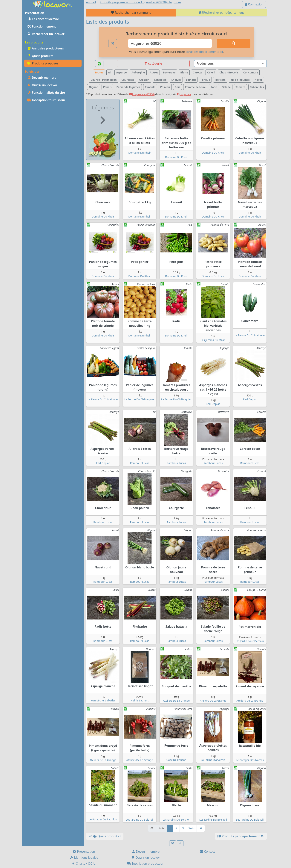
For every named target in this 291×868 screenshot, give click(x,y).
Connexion (254, 4)
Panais (107, 87)
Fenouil (205, 80)
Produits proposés (43, 63)
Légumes (184, 94)
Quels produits (40, 56)
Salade (227, 87)
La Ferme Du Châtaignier (250, 335)
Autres (154, 72)
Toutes (99, 72)
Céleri (211, 72)
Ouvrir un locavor (42, 85)
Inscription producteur (145, 864)
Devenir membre (42, 78)
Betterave (169, 72)
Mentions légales (84, 858)
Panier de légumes (128, 87)
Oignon (94, 87)
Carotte (198, 72)
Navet (258, 80)
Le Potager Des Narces (250, 760)
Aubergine (138, 72)
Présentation (84, 852)
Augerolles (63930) (142, 94)
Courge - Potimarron (104, 80)
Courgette (128, 80)
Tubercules (257, 87)
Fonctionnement (42, 26)
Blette (184, 72)
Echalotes (160, 80)
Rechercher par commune (131, 13)
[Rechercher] (234, 43)
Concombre (251, 72)
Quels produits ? (105, 836)
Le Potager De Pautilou (103, 819)
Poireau (165, 87)
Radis (214, 87)
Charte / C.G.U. (84, 864)
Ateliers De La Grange (176, 701)
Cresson (144, 80)
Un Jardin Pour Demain (250, 641)
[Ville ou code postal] (170, 43)
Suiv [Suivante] (191, 828)
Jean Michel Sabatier (103, 700)
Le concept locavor (43, 19)
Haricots (220, 80)
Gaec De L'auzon (176, 760)
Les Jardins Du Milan (213, 340)
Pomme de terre (195, 87)
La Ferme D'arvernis (213, 760)
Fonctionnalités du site (46, 93)
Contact (207, 852)
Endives (176, 80)
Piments (150, 87)
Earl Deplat (213, 404)
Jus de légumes (240, 80)
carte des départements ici (204, 52)
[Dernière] (201, 828)
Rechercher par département (222, 13)
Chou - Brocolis (229, 72)
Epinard (191, 80)
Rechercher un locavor (46, 34)
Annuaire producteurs (46, 48)
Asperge (121, 72)
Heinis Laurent (140, 700)
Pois (177, 87)
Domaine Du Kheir (140, 153)
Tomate (240, 87)
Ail (110, 72)
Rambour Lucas (140, 463)
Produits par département (241, 836)
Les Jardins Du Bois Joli (140, 820)
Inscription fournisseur (46, 100)
